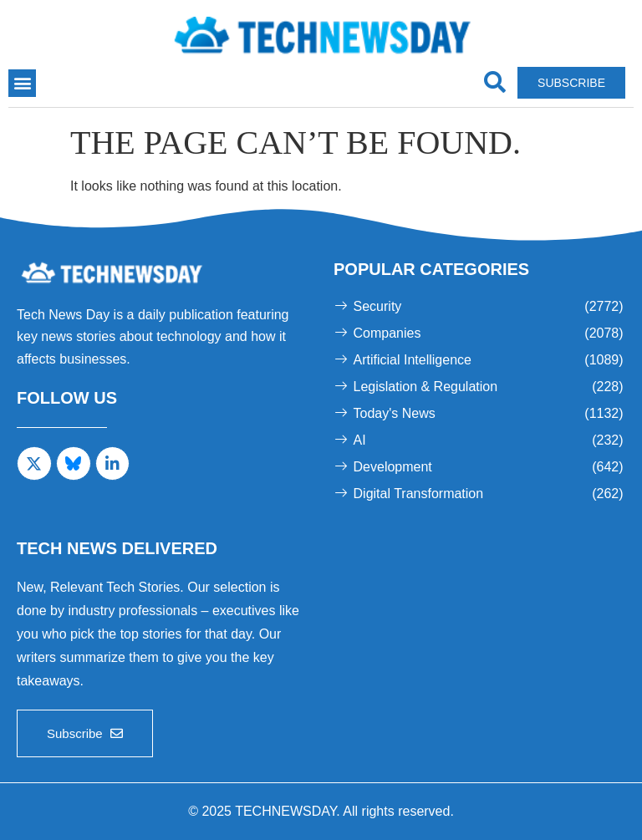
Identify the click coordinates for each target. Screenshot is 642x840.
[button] (22, 83)
